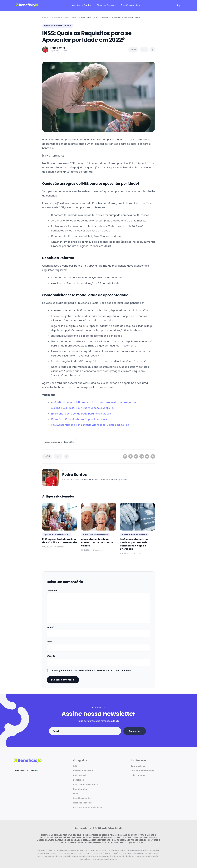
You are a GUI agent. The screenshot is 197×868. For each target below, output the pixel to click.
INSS (75, 766)
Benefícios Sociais (130, 5)
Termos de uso (139, 766)
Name (50, 627)
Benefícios (79, 780)
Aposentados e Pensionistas (65, 18)
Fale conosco (138, 775)
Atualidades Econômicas (86, 784)
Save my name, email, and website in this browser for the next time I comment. (92, 670)
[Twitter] (147, 456)
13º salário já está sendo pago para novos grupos (81, 414)
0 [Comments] (144, 49)
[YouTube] (142, 456)
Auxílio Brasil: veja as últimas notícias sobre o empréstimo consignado (93, 402)
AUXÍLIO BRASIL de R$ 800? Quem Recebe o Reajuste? (83, 408)
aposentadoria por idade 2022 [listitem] (59, 442)
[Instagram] (125, 456)
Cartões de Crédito (82, 5)
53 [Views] (133, 49)
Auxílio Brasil (80, 775)
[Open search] (179, 5)
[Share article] (152, 50)
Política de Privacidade (143, 771)
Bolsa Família (80, 789)
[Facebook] (131, 456)
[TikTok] (136, 456)
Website (51, 656)
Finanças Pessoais (106, 5)
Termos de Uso (84, 828)
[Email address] (85, 731)
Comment (53, 591)
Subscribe (135, 731)
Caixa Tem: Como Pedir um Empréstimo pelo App (81, 419)
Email (50, 642)
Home (45, 18)
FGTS (76, 794)
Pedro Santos (74, 475)
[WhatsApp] (153, 456)
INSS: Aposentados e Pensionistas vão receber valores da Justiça (90, 425)
